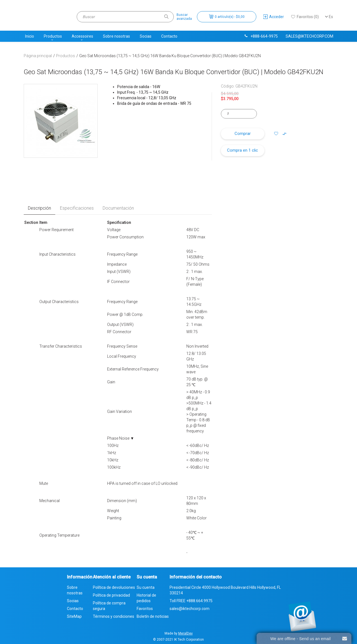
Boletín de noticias (153, 616)
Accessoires (82, 36)
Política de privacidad (111, 595)
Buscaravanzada (184, 17)
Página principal (38, 56)
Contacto (169, 36)
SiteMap (74, 616)
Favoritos (145, 609)
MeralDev (185, 633)
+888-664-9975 (261, 36)
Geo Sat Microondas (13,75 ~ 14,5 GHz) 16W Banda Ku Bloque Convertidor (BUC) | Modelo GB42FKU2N (170, 56)
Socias (146, 36)
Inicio (30, 36)
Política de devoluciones (114, 587)
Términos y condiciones (114, 616)
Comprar (243, 134)
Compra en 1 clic (243, 150)
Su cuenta (146, 587)
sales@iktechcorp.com (309, 36)
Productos (53, 36)
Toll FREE (191, 601)
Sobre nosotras (116, 36)
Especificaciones (77, 208)
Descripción (39, 208)
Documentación (118, 208)
